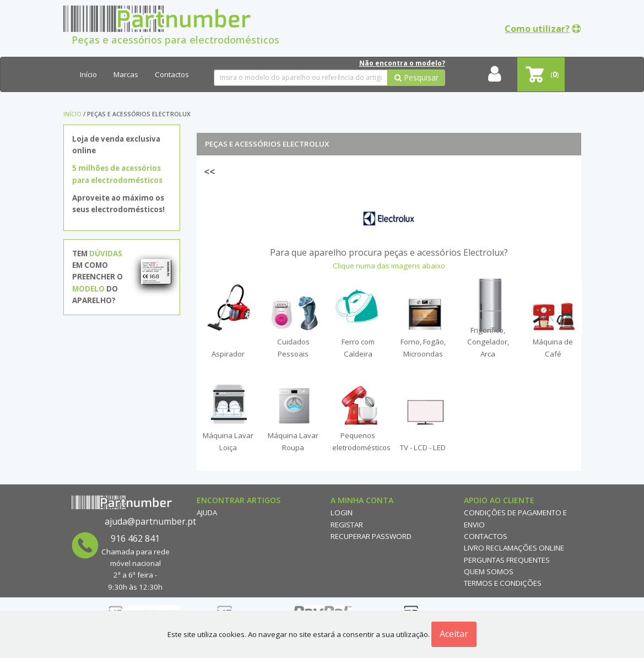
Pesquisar (416, 77)
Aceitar (454, 634)
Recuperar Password (371, 536)
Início (88, 74)
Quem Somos (489, 571)
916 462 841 (135, 538)
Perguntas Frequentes (507, 560)
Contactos (172, 74)
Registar (347, 525)
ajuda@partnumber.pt (150, 521)
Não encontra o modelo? (402, 63)
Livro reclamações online (514, 548)
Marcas (126, 74)
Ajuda (207, 513)
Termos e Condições (503, 583)
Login (342, 513)
